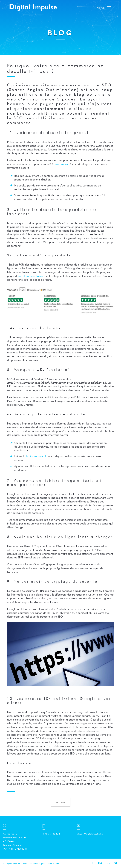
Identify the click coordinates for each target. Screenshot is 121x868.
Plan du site (53, 864)
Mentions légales (37, 864)
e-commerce (61, 164)
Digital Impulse (33, 7)
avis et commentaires (30, 276)
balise (36, 456)
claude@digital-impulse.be (90, 834)
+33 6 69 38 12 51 (52, 834)
